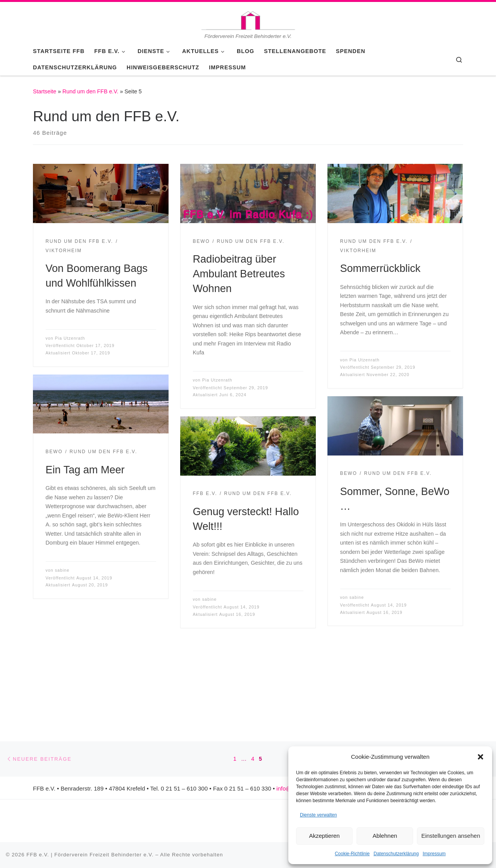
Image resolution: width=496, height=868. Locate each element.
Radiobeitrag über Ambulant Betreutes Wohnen (239, 274)
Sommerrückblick (381, 268)
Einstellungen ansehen (451, 836)
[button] (480, 757)
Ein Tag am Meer (85, 470)
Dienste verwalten (318, 815)
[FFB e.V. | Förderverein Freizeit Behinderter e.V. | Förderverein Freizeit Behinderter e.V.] (248, 17)
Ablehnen (385, 836)
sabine (62, 570)
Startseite (45, 91)
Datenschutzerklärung (396, 854)
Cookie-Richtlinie (352, 854)
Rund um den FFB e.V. (90, 91)
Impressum (434, 854)
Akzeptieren (324, 836)
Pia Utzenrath (70, 338)
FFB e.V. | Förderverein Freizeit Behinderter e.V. (90, 855)
